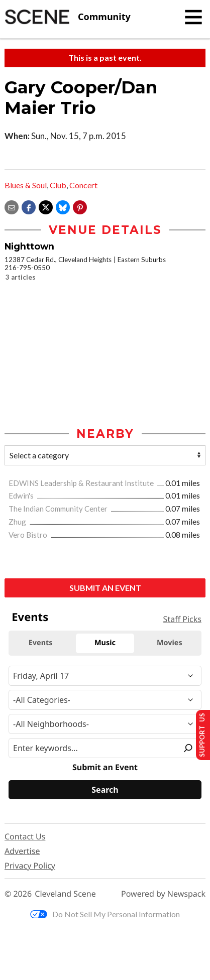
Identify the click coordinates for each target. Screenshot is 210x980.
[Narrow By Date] (105, 676)
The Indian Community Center (59, 509)
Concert (83, 185)
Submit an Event (105, 588)
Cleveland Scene (65, 894)
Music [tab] (105, 643)
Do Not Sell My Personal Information (105, 914)
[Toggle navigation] (193, 17)
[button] (80, 206)
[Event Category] (105, 700)
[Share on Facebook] (29, 206)
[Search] (105, 790)
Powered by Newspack (163, 894)
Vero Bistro (29, 535)
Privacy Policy (30, 866)
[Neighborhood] (105, 724)
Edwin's (22, 496)
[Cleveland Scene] (68, 17)
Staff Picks (182, 619)
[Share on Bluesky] (63, 206)
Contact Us (25, 836)
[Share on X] (46, 206)
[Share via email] (12, 206)
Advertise (22, 851)
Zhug (18, 522)
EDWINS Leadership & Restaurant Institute (82, 483)
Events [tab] (41, 643)
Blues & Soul (26, 185)
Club (58, 185)
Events (30, 617)
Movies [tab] (170, 643)
